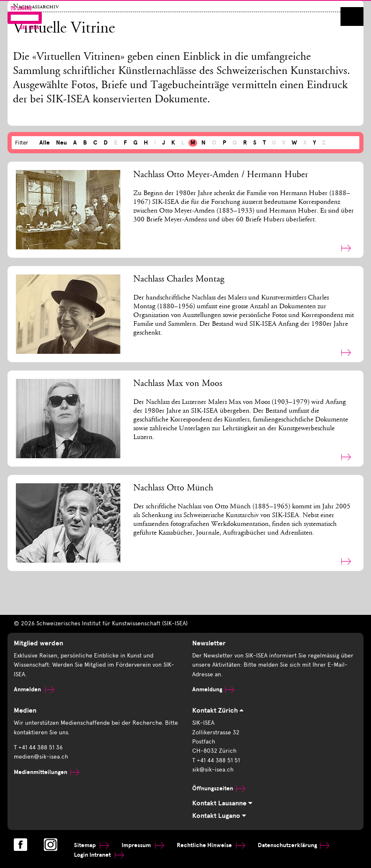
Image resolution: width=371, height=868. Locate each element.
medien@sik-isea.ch (41, 757)
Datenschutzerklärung (293, 845)
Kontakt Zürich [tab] (218, 711)
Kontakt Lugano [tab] (219, 816)
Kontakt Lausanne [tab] (222, 803)
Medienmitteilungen (47, 772)
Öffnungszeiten (219, 788)
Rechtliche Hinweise (211, 845)
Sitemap (91, 845)
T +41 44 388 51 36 (38, 747)
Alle (44, 143)
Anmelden (34, 689)
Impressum (143, 845)
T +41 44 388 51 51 (216, 760)
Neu (61, 143)
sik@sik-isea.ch (213, 770)
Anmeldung (213, 689)
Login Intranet (99, 855)
